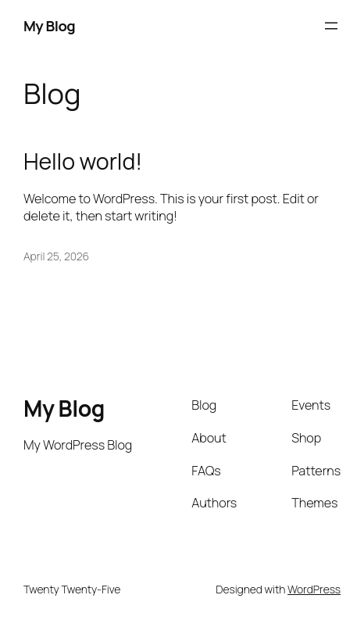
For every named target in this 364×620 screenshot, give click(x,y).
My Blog (49, 26)
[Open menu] (331, 26)
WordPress (314, 589)
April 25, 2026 (56, 256)
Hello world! (83, 162)
